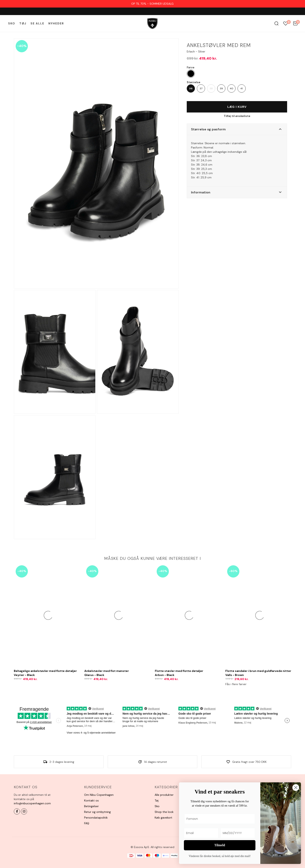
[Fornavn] (220, 819)
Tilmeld (220, 845)
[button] (237, 129)
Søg (276, 23)
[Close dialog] (296, 788)
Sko (12, 23)
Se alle (37, 23)
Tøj (23, 23)
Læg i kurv (237, 107)
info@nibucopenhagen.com (32, 803)
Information (201, 192)
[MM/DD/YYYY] (238, 833)
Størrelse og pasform (208, 129)
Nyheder (56, 23)
